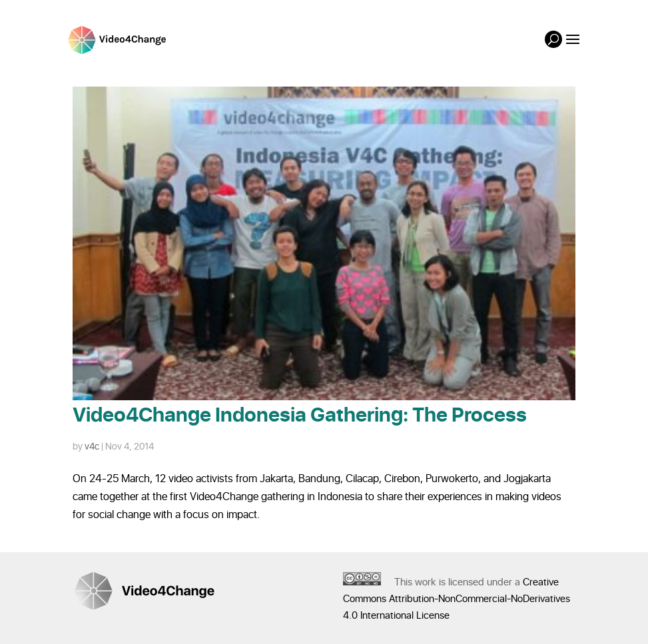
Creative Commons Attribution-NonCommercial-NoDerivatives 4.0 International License (457, 599)
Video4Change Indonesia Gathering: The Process (300, 416)
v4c (92, 447)
